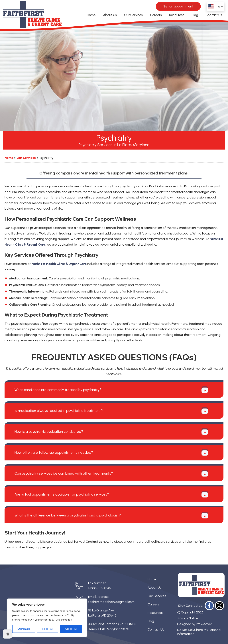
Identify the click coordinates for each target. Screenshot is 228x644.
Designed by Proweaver (195, 624)
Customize (24, 629)
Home (91, 15)
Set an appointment (178, 6)
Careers (156, 15)
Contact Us (214, 15)
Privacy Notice (188, 618)
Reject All (48, 629)
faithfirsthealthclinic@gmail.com (111, 602)
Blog (195, 15)
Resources (177, 15)
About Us (110, 15)
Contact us (94, 542)
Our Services (133, 15)
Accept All (71, 629)
